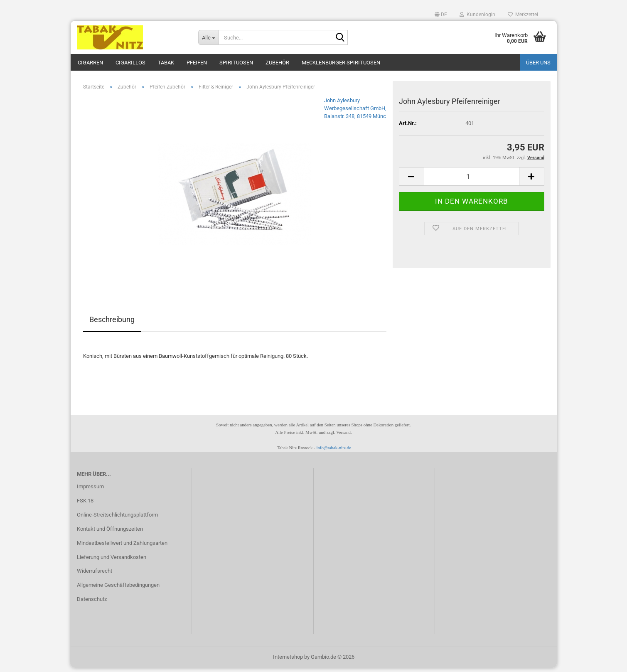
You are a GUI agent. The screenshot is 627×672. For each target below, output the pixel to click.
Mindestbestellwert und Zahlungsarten (122, 547)
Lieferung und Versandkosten (112, 561)
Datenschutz (92, 603)
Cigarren (90, 63)
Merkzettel (523, 15)
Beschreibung (112, 324)
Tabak (166, 63)
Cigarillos (130, 63)
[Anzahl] (472, 181)
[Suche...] (208, 37)
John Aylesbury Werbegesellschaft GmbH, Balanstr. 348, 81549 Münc (355, 113)
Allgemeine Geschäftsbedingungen (118, 589)
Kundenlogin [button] (477, 15)
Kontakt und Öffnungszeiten (110, 533)
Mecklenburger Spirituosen (341, 63)
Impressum (90, 491)
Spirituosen (236, 63)
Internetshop (288, 661)
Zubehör (277, 63)
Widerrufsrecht (95, 575)
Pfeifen (197, 63)
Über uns (538, 63)
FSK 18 (85, 505)
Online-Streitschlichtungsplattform (117, 519)
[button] (441, 15)
